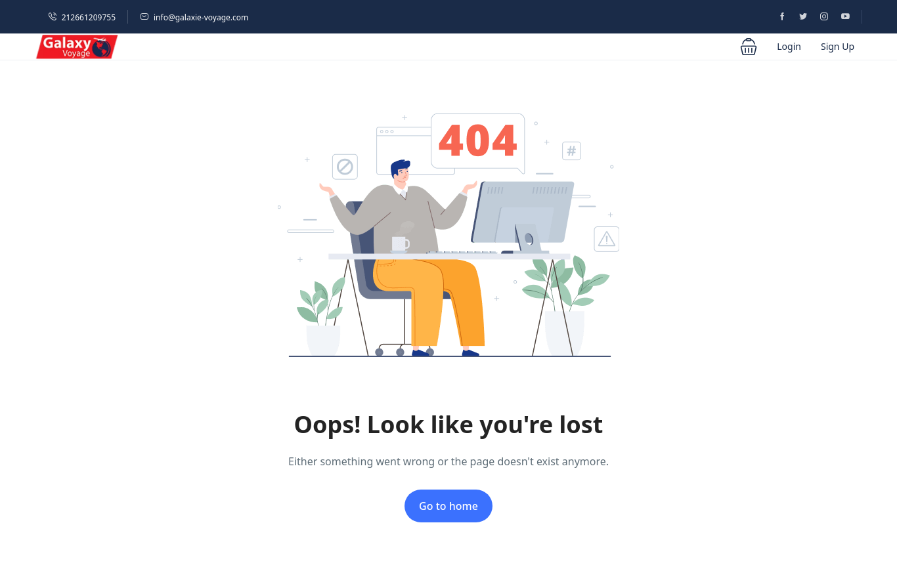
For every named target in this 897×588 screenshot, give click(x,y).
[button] (749, 47)
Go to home (448, 506)
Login (789, 46)
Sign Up (838, 46)
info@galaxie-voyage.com (194, 17)
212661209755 (82, 17)
